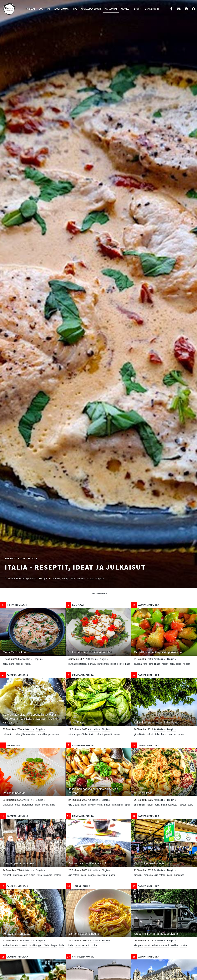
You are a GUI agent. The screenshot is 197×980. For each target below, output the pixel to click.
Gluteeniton (103, 664)
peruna (182, 734)
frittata (72, 734)
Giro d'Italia (155, 664)
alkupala (138, 945)
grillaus (114, 664)
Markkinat (103, 875)
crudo (18, 805)
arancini (138, 875)
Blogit (138, 9)
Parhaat (31, 9)
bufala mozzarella (78, 664)
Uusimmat (44, 9)
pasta (190, 805)
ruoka (28, 664)
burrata (92, 664)
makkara (48, 875)
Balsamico (8, 734)
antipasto (18, 875)
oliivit (100, 805)
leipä (179, 664)
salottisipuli (117, 805)
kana (12, 664)
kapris (164, 734)
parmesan (54, 734)
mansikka (42, 734)
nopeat (187, 664)
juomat (45, 805)
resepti (20, 664)
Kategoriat (111, 9)
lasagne (92, 875)
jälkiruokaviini (28, 734)
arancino (148, 875)
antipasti (7, 875)
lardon (117, 734)
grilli (121, 664)
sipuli (127, 805)
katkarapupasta (169, 805)
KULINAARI (76, 605)
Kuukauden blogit (91, 9)
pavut (107, 805)
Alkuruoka (8, 805)
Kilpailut (126, 9)
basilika (138, 664)
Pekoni (99, 734)
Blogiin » (38, 659)
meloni (57, 875)
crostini (184, 945)
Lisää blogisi (152, 9)
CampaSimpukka (145, 605)
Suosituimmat (62, 9)
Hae (75, 9)
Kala (53, 805)
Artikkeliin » (26, 659)
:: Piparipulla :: (14, 605)
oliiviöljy (91, 805)
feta (145, 664)
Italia (5, 664)
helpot (165, 664)
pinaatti (108, 734)
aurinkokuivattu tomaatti (15, 945)
